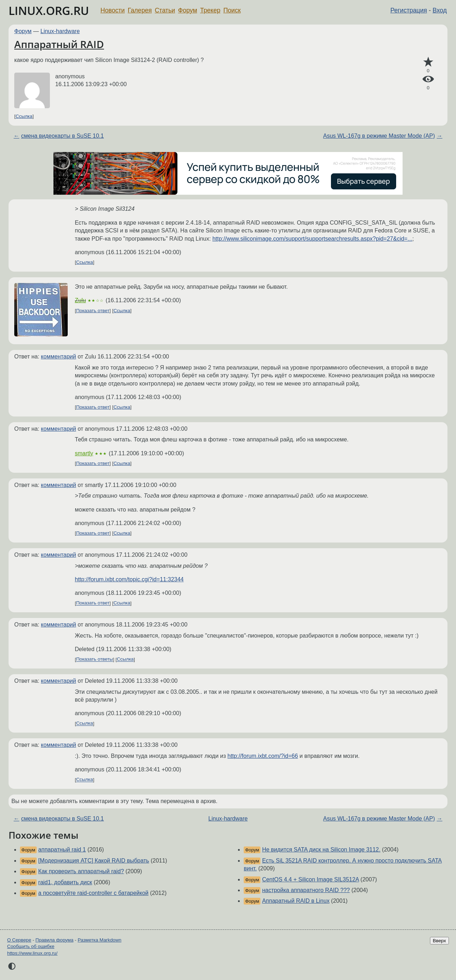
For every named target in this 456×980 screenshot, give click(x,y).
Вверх (439, 941)
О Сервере (19, 940)
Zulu (80, 300)
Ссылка (24, 116)
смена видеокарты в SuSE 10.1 (62, 136)
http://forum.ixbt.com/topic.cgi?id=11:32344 (129, 579)
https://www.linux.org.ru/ (32, 953)
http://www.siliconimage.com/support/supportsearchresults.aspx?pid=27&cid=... (312, 239)
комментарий (59, 357)
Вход (440, 10)
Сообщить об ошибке (31, 946)
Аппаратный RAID (59, 44)
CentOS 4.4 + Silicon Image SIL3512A (311, 879)
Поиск (232, 10)
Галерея (140, 10)
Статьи (165, 10)
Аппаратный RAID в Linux (296, 901)
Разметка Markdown (100, 940)
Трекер (210, 10)
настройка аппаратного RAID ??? (306, 890)
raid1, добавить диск (65, 882)
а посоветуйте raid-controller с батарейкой (93, 893)
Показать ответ (93, 311)
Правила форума (55, 940)
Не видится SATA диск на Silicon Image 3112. (321, 850)
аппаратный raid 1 (62, 850)
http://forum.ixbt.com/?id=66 (263, 756)
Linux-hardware (60, 31)
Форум (188, 10)
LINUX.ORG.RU (49, 11)
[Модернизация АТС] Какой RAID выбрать (94, 861)
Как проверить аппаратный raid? (81, 871)
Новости (113, 10)
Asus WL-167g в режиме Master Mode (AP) (379, 136)
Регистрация (409, 10)
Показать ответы (95, 659)
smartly (84, 453)
